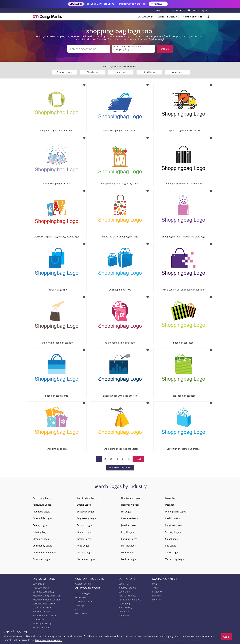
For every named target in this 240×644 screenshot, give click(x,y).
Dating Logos (84, 505)
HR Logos (126, 512)
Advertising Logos (42, 498)
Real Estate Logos (174, 518)
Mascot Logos (128, 546)
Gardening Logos (86, 559)
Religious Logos (173, 525)
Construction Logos (87, 498)
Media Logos (128, 552)
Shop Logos (92, 72)
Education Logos (86, 512)
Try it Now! (158, 4)
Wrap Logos (177, 72)
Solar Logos (171, 539)
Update (165, 49)
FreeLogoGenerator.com (100, 4)
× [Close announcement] (237, 4)
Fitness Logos (84, 539)
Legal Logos (127, 532)
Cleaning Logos (41, 539)
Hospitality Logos (130, 505)
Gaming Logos (85, 552)
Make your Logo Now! (120, 467)
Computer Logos (41, 559)
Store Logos (121, 72)
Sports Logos (172, 552)
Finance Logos (84, 532)
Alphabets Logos (41, 512)
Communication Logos (45, 552)
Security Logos (173, 532)
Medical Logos (129, 559)
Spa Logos (171, 546)
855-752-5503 (179, 10)
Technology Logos (175, 559)
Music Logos (172, 498)
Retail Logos (149, 72)
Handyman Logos (130, 498)
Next (138, 459)
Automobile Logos (42, 518)
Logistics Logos (129, 539)
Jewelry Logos (128, 525)
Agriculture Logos (42, 505)
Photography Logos (176, 512)
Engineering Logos (87, 518)
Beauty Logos (40, 525)
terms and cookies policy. (49, 640)
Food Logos (83, 546)
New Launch (76, 4)
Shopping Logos (64, 72)
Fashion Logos (85, 525)
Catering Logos (41, 532)
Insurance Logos (130, 518)
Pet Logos (170, 505)
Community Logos (42, 546)
